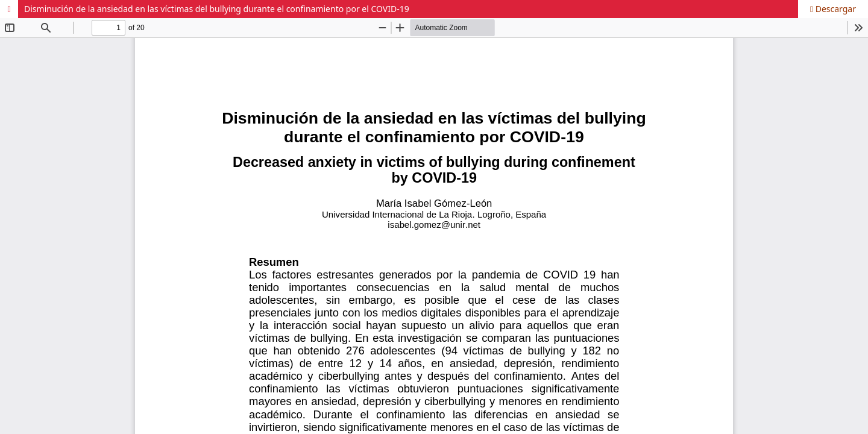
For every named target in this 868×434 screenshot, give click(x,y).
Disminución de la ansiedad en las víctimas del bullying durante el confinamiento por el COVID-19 (217, 9)
